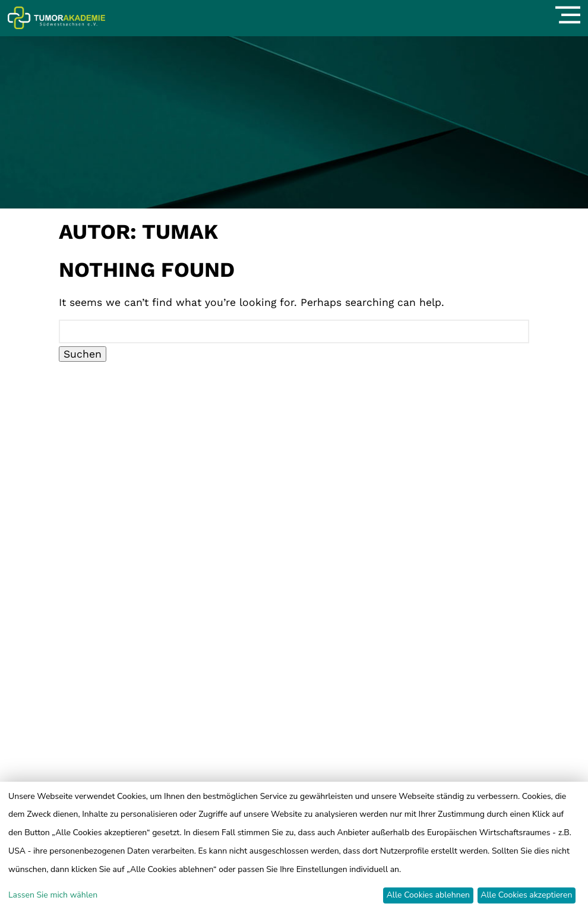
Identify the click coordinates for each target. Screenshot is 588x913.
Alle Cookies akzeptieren (526, 895)
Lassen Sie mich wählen (53, 895)
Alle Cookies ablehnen (428, 895)
